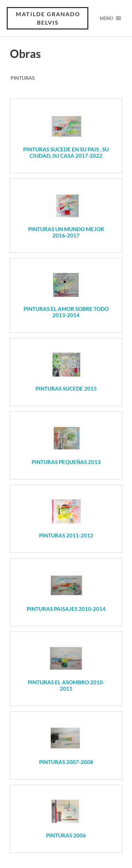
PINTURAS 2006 (66, 835)
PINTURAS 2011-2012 (66, 535)
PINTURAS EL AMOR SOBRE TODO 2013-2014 (66, 312)
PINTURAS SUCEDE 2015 (66, 389)
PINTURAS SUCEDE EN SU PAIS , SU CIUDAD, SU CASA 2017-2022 (66, 152)
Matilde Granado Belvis (48, 18)
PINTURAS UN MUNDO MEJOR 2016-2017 (66, 232)
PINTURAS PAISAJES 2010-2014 (66, 609)
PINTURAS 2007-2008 (66, 762)
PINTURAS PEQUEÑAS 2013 (66, 462)
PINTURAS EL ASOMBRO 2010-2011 (66, 685)
